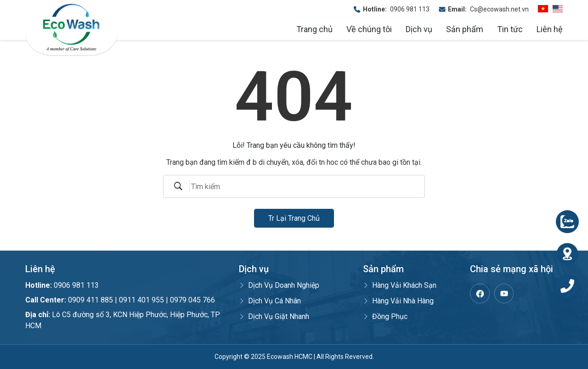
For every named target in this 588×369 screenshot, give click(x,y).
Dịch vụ (419, 29)
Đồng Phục (385, 316)
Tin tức (510, 29)
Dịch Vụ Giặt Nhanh (274, 316)
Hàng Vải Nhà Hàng (398, 301)
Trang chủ (314, 29)
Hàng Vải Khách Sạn (400, 285)
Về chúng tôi (369, 29)
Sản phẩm (465, 29)
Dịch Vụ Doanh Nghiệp (279, 285)
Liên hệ (550, 29)
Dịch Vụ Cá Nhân (270, 301)
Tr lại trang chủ (294, 218)
